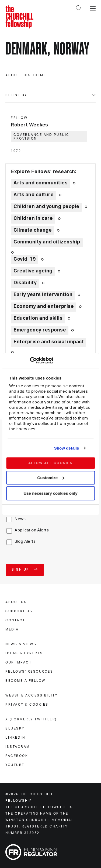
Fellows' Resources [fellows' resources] (29, 672)
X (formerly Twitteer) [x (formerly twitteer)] (31, 719)
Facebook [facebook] (17, 756)
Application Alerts (32, 530)
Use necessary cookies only (50, 493)
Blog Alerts (25, 541)
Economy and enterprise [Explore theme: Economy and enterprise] (44, 307)
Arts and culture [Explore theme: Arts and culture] (34, 195)
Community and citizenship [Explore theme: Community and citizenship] (47, 242)
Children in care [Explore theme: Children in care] (33, 218)
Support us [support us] (19, 611)
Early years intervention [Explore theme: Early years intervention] (43, 295)
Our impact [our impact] (18, 662)
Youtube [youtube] (15, 765)
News (20, 519)
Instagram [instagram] (18, 747)
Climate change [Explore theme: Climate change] (33, 230)
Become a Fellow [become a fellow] (25, 681)
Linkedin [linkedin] (15, 738)
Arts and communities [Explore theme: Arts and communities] (41, 183)
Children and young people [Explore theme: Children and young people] (46, 207)
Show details (67, 448)
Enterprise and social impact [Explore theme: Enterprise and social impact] (49, 342)
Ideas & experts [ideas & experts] (24, 653)
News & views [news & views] (21, 644)
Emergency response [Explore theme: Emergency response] (40, 330)
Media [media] (12, 629)
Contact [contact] (15, 620)
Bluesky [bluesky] (15, 728)
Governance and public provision (41, 137)
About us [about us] (16, 602)
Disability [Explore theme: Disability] (25, 283)
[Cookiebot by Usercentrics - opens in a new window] (30, 360)
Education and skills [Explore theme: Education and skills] (38, 318)
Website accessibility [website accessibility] (32, 695)
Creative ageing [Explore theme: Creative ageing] (33, 271)
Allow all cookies (50, 463)
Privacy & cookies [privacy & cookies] (27, 705)
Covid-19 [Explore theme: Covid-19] (25, 259)
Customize (51, 478)
